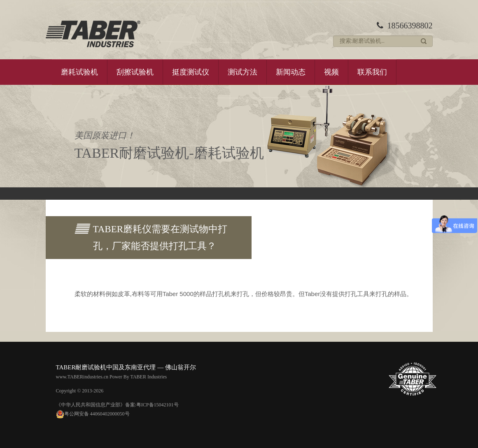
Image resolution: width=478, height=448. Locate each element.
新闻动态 (291, 72)
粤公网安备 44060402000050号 (93, 414)
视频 (331, 72)
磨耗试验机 (79, 72)
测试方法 (242, 72)
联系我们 (372, 72)
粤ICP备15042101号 (157, 405)
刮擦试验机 (135, 72)
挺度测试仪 (191, 72)
